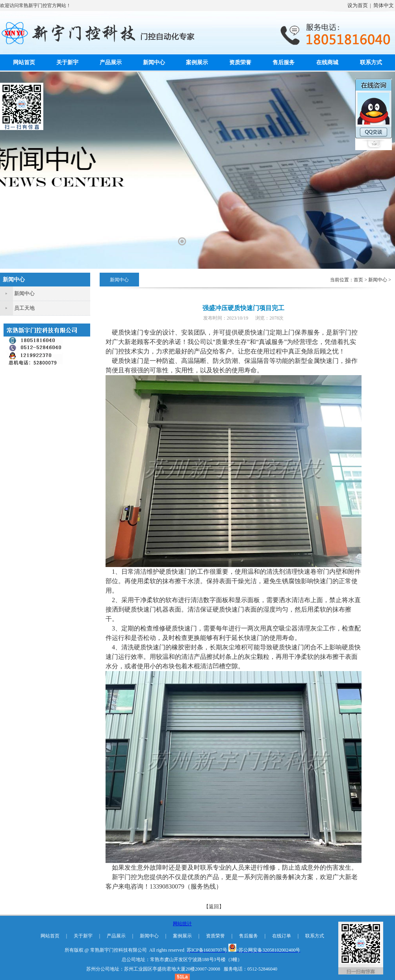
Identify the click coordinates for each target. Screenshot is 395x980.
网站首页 (24, 62)
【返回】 (214, 907)
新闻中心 (154, 62)
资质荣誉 (240, 62)
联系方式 (371, 62)
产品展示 (111, 62)
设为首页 (358, 5)
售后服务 (284, 62)
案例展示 (197, 62)
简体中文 (384, 5)
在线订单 (282, 936)
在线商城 (327, 62)
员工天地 (24, 308)
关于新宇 (67, 62)
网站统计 (182, 924)
